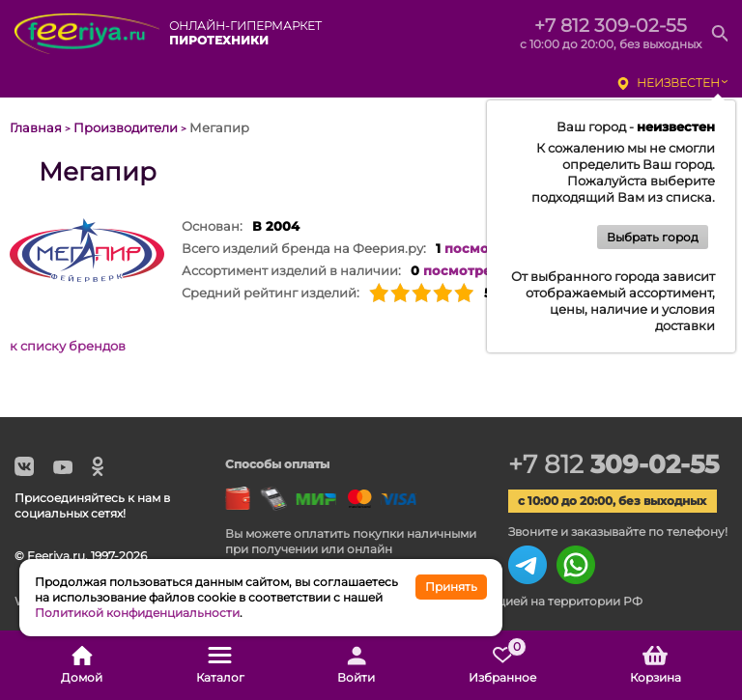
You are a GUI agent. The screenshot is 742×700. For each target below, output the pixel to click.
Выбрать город (653, 237)
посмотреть (485, 248)
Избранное (502, 665)
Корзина (656, 665)
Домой (82, 665)
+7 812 (614, 464)
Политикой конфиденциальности (137, 613)
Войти (356, 665)
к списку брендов (68, 346)
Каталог (220, 665)
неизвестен (678, 83)
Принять (451, 587)
